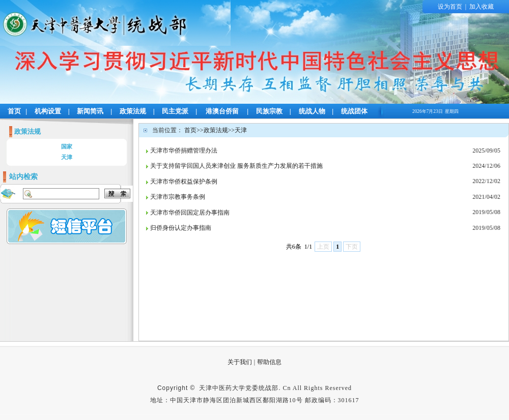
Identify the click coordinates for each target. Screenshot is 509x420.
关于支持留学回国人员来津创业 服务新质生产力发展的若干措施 (236, 166)
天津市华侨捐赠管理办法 (184, 151)
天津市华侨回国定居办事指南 (190, 213)
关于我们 (240, 362)
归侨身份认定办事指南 (181, 228)
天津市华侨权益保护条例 (184, 182)
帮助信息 (269, 362)
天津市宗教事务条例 (178, 197)
